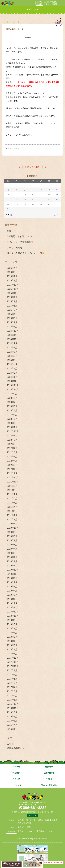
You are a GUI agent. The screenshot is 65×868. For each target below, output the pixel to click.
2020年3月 (12, 553)
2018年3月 (12, 645)
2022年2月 (12, 469)
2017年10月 (13, 666)
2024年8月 (12, 348)
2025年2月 (12, 322)
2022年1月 (12, 473)
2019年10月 (13, 574)
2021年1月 (12, 519)
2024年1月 (12, 377)
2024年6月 (12, 356)
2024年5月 (12, 360)
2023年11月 (13, 385)
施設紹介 (49, 767)
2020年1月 (12, 561)
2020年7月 (12, 540)
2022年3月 (12, 465)
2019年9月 (12, 578)
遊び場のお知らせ (16, 748)
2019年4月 (12, 591)
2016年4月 (12, 725)
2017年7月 (12, 675)
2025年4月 (12, 314)
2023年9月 (12, 394)
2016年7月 (12, 717)
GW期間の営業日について (20, 236)
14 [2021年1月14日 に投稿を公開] (41, 195)
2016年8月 (12, 712)
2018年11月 (13, 612)
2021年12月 (13, 478)
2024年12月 (13, 331)
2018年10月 (13, 616)
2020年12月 (13, 524)
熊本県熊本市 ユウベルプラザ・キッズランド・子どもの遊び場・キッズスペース (8, 3)
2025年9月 (12, 297)
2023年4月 (12, 415)
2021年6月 (12, 499)
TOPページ (16, 767)
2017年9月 (12, 670)
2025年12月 (13, 285)
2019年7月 (12, 582)
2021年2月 (12, 515)
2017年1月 (12, 700)
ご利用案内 (49, 773)
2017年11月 (13, 662)
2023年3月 (12, 419)
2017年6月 (12, 679)
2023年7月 (12, 402)
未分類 (10, 744)
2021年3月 (12, 511)
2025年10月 (13, 293)
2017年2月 (12, 696)
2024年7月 (12, 352)
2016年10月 (13, 708)
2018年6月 (12, 633)
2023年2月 (12, 423)
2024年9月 (12, 343)
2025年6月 (12, 306)
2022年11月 (13, 436)
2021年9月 (12, 486)
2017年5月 (12, 683)
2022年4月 (12, 461)
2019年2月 (12, 599)
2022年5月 (12, 457)
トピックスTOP (32, 167)
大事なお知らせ (15, 248)
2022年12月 (13, 431)
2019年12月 (13, 566)
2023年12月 (13, 381)
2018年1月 (12, 654)
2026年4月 (12, 268)
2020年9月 (12, 532)
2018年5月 (12, 637)
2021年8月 (12, 490)
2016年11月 (13, 704)
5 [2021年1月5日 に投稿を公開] (25, 190)
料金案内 (16, 773)
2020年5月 (12, 545)
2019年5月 (12, 587)
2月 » (56, 215)
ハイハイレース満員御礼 (20, 242)
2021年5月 (12, 503)
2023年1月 (12, 427)
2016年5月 (12, 721)
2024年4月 (12, 364)
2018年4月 (12, 641)
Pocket (28, 37)
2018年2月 (12, 649)
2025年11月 (13, 289)
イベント (49, 779)
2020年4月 (12, 549)
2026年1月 (12, 280)
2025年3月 (12, 318)
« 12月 (9, 215)
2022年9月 (12, 440)
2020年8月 (12, 536)
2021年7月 (12, 494)
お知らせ (11, 231)
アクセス (16, 779)
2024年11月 (13, 335)
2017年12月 (13, 658)
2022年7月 (12, 448)
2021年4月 (12, 507)
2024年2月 (12, 373)
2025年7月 (12, 301)
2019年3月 (12, 595)
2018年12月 (13, 608)
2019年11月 (13, 570)
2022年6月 (12, 452)
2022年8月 (12, 444)
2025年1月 (12, 327)
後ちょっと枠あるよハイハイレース (26, 253)
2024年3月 (12, 369)
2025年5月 (12, 310)
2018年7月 (12, 629)
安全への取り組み (49, 785)
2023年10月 (13, 389)
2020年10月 (13, 528)
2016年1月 (12, 729)
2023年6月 (12, 406)
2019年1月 (12, 603)
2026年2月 (12, 276)
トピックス (16, 785)
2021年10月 (13, 482)
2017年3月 (12, 691)
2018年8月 (12, 624)
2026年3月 (12, 272)
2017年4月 (12, 687)
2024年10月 (13, 339)
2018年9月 (12, 620)
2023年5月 (12, 410)
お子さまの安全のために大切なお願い (53, 863)
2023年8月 (12, 398)
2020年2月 (12, 557)
